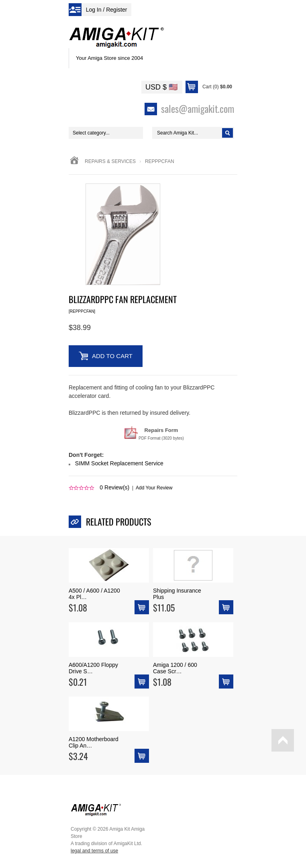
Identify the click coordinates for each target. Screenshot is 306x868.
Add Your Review (154, 488)
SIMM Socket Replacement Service (119, 463)
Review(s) (114, 487)
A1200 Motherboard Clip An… (94, 742)
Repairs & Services (110, 161)
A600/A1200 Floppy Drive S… (93, 668)
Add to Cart (112, 356)
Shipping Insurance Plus (177, 594)
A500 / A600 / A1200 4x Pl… (94, 594)
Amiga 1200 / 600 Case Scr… (175, 668)
